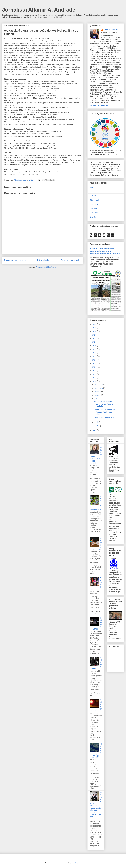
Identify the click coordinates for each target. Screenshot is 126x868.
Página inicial (43, 260)
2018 (95, 353)
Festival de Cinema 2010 (104, 418)
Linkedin (93, 196)
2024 (95, 331)
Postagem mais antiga (71, 260)
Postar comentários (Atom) (46, 267)
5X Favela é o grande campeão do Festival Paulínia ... (104, 404)
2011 (95, 378)
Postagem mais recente (15, 260)
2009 (95, 430)
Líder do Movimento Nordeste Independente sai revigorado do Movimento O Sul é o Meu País (96, 805)
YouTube (93, 208)
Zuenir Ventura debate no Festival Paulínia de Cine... (104, 412)
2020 (95, 345)
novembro (99, 388)
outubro (98, 392)
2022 (95, 338)
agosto (98, 395)
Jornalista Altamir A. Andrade (39, 10)
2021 (95, 342)
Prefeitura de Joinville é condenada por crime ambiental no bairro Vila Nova (105, 251)
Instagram (94, 204)
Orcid (92, 191)
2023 (95, 335)
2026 (95, 324)
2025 (95, 328)
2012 (95, 374)
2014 (95, 367)
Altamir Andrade (111, 30)
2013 (95, 371)
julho (97, 399)
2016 (95, 360)
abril (96, 426)
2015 (95, 363)
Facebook (94, 213)
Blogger (78, 863)
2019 (95, 349)
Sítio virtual (94, 200)
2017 (95, 356)
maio (97, 422)
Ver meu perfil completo (99, 105)
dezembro (99, 384)
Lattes (92, 187)
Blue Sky (93, 217)
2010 (95, 381)
